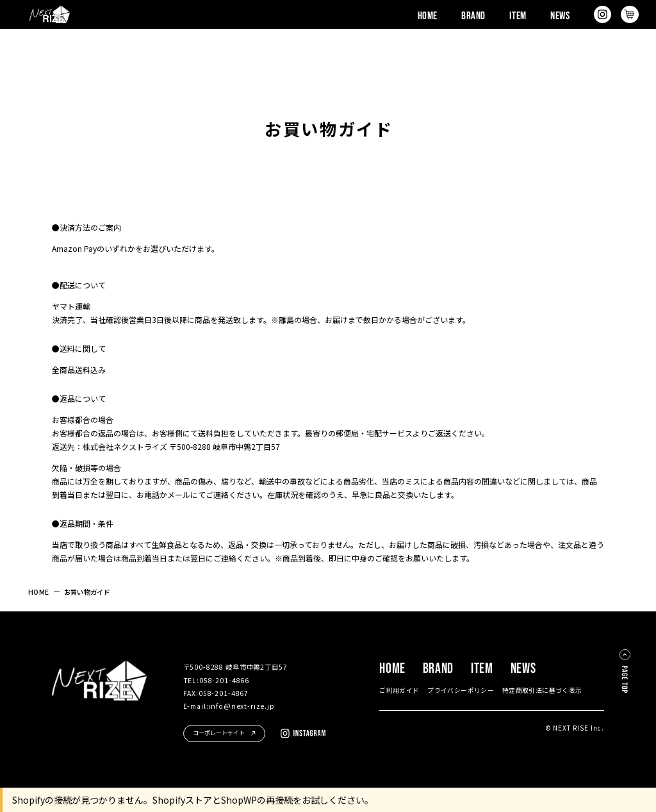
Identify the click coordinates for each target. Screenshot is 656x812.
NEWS (560, 15)
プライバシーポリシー (461, 690)
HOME (428, 15)
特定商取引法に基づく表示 (542, 690)
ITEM (518, 15)
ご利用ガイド (399, 690)
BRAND (473, 15)
